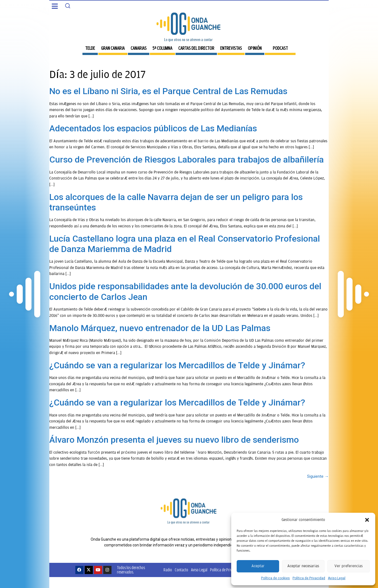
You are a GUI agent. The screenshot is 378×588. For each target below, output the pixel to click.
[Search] (68, 6)
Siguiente (318, 476)
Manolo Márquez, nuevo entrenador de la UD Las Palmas (160, 328)
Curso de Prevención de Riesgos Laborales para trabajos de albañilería (187, 160)
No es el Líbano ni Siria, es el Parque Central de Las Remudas (168, 91)
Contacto (181, 570)
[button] (367, 520)
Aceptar (258, 566)
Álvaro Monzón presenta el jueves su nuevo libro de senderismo (174, 440)
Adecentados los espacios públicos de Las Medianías (153, 128)
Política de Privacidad (309, 578)
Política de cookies (275, 578)
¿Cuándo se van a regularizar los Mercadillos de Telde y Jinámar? (177, 365)
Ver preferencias (349, 566)
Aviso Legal (337, 578)
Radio (168, 570)
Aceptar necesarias (303, 566)
